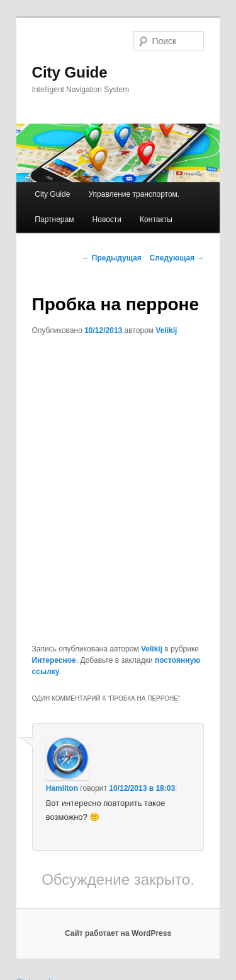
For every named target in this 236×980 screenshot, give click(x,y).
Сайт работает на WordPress (118, 933)
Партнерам (54, 219)
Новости (107, 219)
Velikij (166, 330)
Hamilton (62, 788)
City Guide (70, 72)
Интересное (54, 660)
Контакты (156, 219)
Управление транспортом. (134, 194)
